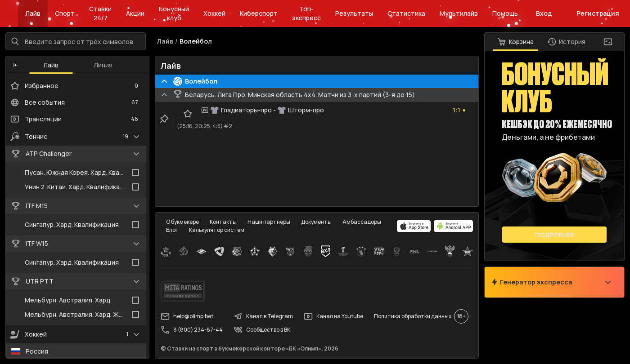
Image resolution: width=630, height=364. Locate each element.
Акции (135, 13)
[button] (16, 65)
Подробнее (555, 235)
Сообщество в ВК (262, 330)
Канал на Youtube (333, 316)
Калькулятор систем (217, 230)
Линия (103, 65)
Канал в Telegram (263, 316)
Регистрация (598, 13)
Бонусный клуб (174, 13)
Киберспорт (259, 13)
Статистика (406, 13)
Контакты (223, 222)
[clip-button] (164, 119)
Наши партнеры (269, 222)
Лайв (33, 13)
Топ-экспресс (306, 13)
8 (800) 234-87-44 (192, 330)
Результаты (354, 13)
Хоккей (214, 13)
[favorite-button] (188, 114)
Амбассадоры (362, 222)
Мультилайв (459, 13)
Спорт (65, 13)
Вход (544, 13)
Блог (172, 230)
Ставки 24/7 (100, 13)
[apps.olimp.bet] (414, 226)
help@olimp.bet (187, 316)
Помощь (505, 13)
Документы (316, 222)
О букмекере (182, 222)
